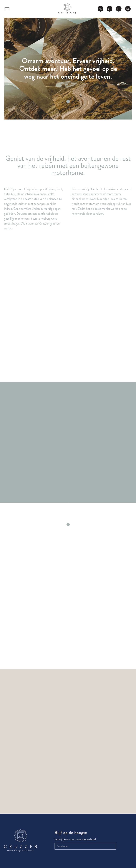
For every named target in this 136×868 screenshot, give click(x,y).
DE (128, 9)
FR (119, 9)
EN (110, 9)
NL (100, 9)
